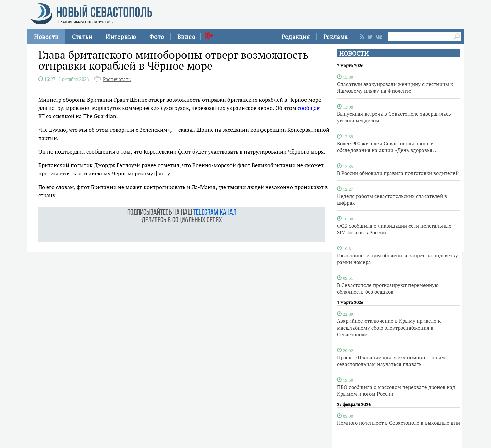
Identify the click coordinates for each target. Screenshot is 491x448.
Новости (46, 37)
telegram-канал (215, 213)
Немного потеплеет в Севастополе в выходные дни (398, 423)
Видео (186, 37)
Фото (157, 37)
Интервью (121, 37)
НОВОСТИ (354, 53)
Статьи (82, 37)
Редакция (296, 37)
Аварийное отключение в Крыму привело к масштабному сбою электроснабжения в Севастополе (389, 328)
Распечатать (117, 79)
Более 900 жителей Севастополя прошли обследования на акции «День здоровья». (386, 147)
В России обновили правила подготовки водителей (398, 173)
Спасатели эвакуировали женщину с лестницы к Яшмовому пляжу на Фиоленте (395, 87)
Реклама (336, 37)
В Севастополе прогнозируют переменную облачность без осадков (388, 288)
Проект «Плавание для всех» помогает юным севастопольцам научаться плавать (391, 361)
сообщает (310, 108)
